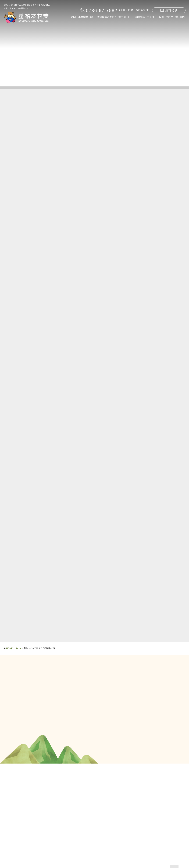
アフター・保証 (155, 17)
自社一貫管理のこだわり (103, 17)
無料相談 (169, 11)
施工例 (122, 17)
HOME (73, 17)
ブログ (169, 17)
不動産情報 (139, 17)
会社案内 (180, 17)
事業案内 (83, 17)
